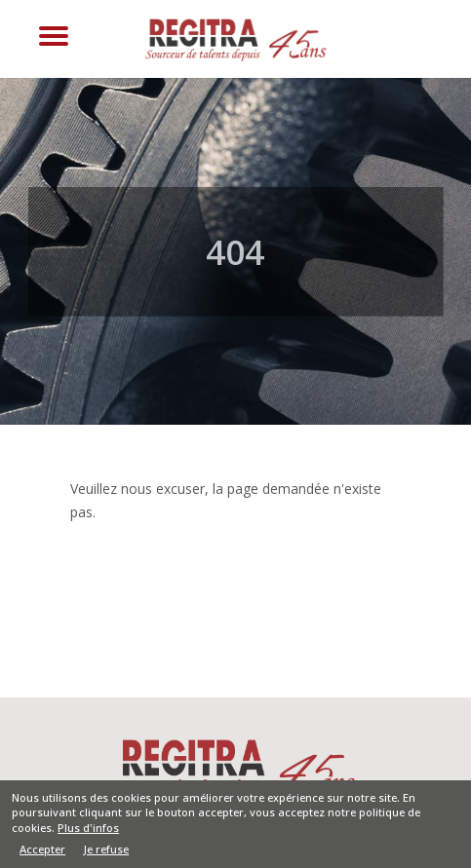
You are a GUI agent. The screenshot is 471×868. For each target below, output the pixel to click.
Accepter (42, 854)
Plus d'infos (88, 832)
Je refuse (106, 854)
